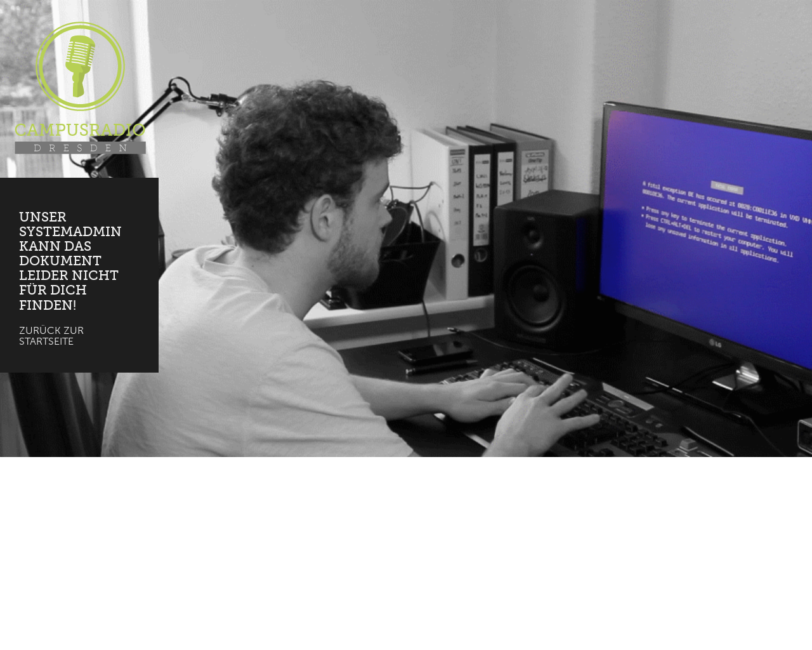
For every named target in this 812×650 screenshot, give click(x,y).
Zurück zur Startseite (51, 336)
